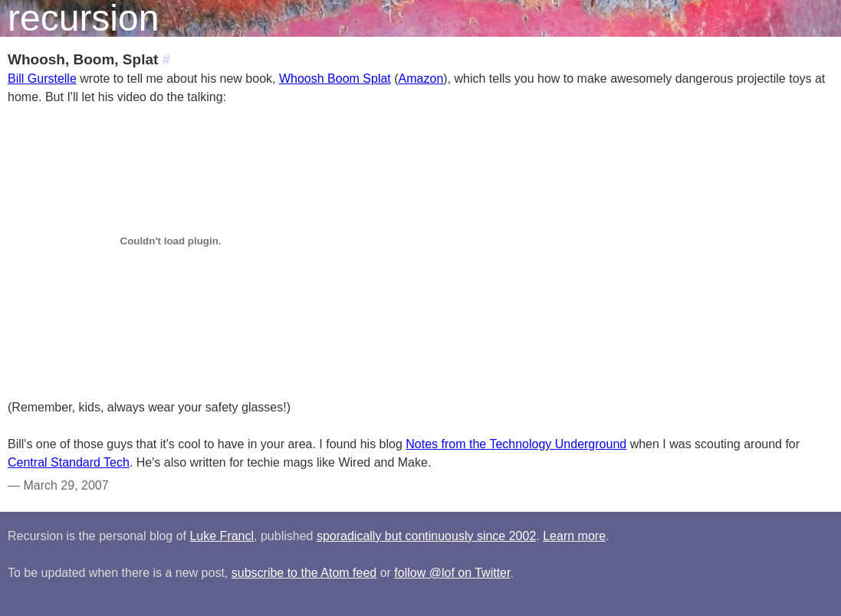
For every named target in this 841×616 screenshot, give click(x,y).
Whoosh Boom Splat (335, 79)
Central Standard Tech (69, 462)
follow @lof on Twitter (452, 573)
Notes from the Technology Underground (516, 444)
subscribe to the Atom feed (304, 573)
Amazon (421, 79)
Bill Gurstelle (42, 79)
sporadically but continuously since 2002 (426, 536)
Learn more (574, 536)
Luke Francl (222, 536)
